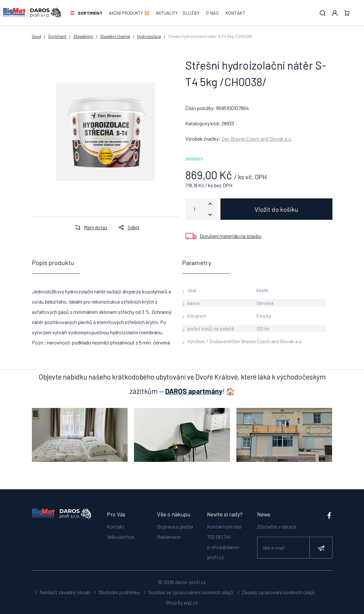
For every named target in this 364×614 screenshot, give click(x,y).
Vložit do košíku (276, 209)
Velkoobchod (121, 537)
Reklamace (169, 537)
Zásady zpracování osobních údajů (278, 592)
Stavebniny (83, 36)
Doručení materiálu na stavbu (230, 236)
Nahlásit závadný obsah (65, 592)
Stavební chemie (115, 36)
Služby (191, 13)
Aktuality (167, 13)
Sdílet (127, 227)
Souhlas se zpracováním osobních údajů (191, 592)
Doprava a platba (175, 526)
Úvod (37, 36)
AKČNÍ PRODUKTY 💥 (129, 13)
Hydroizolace (149, 36)
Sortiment (90, 13)
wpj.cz (191, 602)
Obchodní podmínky (119, 592)
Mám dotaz (89, 227)
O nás (212, 13)
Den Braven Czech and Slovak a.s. (257, 139)
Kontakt (236, 13)
